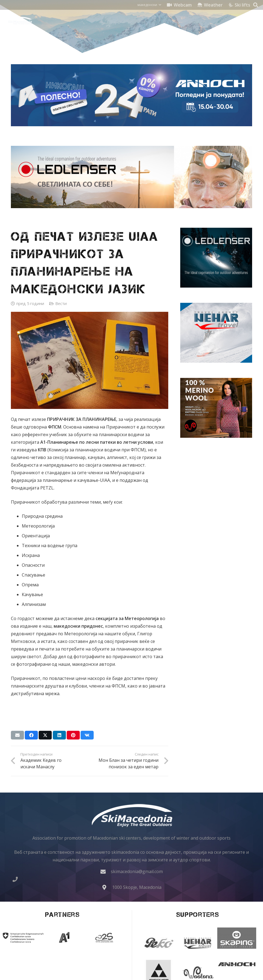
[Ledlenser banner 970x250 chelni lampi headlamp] (131, 177)
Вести (61, 303)
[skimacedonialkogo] (18, 21)
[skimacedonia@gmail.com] (106, 872)
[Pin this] (73, 735)
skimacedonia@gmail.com (137, 871)
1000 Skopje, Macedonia (137, 887)
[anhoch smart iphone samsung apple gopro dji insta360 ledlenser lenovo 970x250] (131, 95)
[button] (149, 5)
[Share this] (31, 735)
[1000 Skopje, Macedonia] (107, 887)
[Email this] (17, 735)
